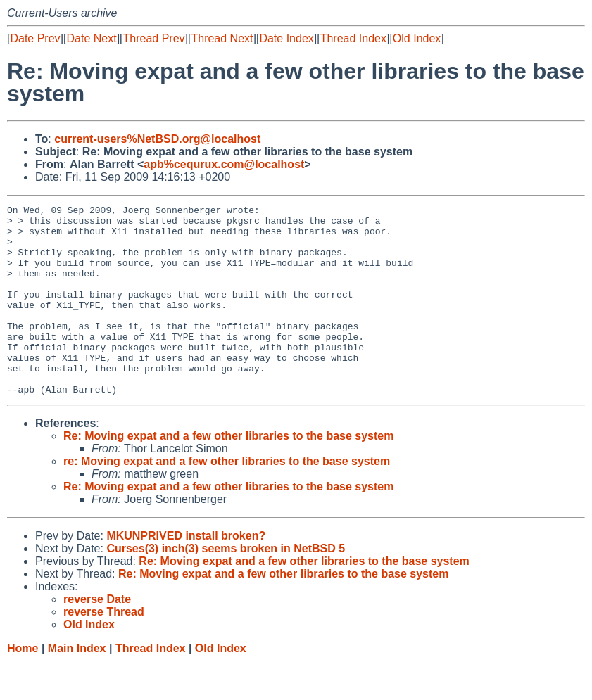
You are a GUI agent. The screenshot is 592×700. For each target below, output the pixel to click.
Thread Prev (154, 38)
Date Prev (35, 38)
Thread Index (353, 38)
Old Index (417, 38)
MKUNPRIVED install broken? (186, 574)
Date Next (91, 38)
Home (23, 686)
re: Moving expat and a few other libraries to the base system (227, 499)
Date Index (286, 38)
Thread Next (222, 38)
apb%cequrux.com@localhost (224, 164)
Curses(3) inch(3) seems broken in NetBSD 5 (226, 586)
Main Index (77, 686)
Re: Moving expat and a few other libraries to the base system (228, 474)
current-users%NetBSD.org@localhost (157, 139)
